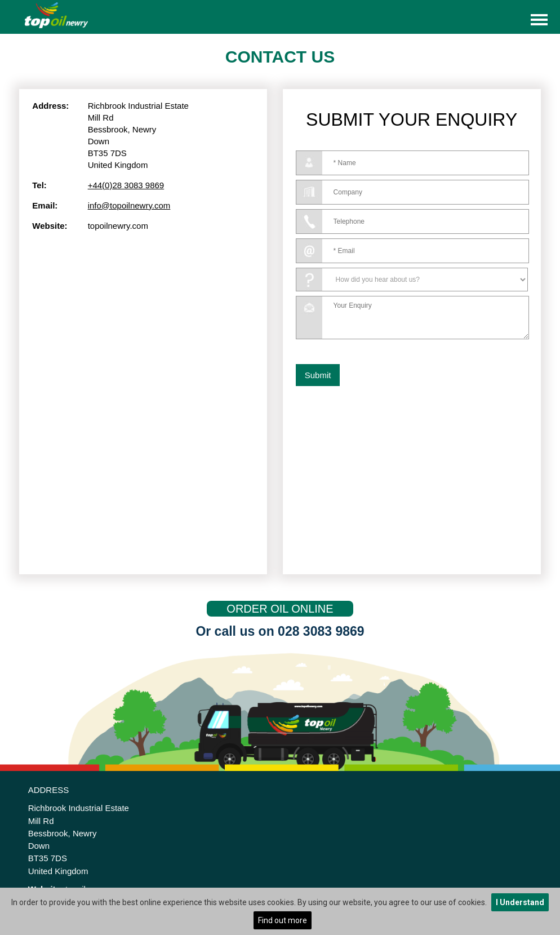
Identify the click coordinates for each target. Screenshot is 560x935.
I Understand (520, 902)
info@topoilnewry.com (129, 205)
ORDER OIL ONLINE (280, 609)
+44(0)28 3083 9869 (126, 185)
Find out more (283, 920)
